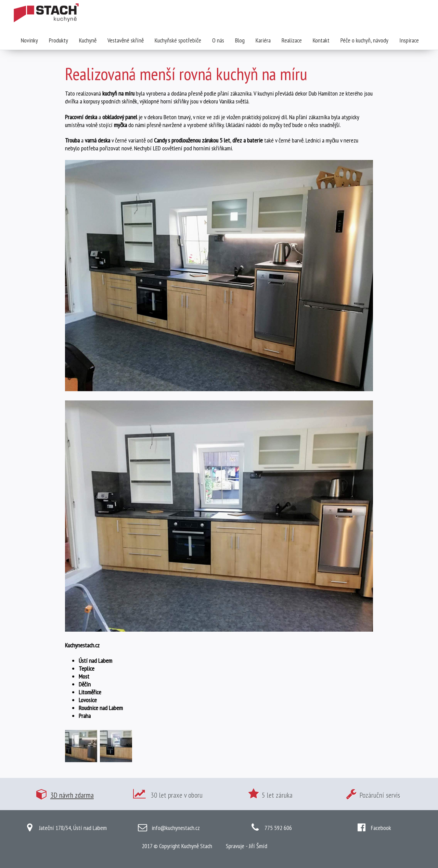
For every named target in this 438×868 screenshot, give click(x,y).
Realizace (292, 40)
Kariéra (263, 40)
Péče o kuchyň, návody (364, 40)
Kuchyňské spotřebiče (178, 40)
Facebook (381, 828)
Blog (240, 40)
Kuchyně (88, 40)
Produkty (59, 40)
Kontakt (321, 40)
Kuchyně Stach (197, 846)
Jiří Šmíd (258, 846)
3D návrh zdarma (72, 795)
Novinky (29, 40)
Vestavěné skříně (126, 40)
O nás (218, 40)
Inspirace (409, 40)
